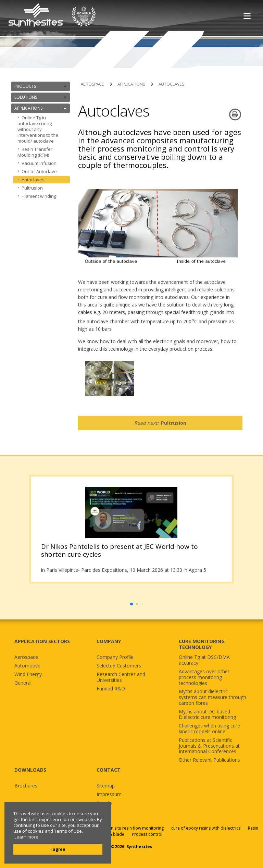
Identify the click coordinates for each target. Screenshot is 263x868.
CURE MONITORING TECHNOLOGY (202, 644)
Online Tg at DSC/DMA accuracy (204, 660)
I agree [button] (58, 849)
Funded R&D (111, 689)
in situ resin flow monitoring (137, 828)
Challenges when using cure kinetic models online (209, 729)
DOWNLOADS (30, 770)
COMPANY (109, 641)
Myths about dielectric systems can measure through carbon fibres (212, 697)
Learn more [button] (26, 837)
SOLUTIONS (40, 97)
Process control (147, 834)
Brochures (26, 786)
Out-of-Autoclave (39, 171)
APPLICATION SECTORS (42, 641)
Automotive (27, 666)
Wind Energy (28, 674)
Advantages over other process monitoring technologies (204, 677)
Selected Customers (119, 666)
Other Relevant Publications (209, 760)
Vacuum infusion (39, 163)
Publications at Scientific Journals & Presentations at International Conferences (209, 746)
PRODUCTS (40, 86)
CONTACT (109, 770)
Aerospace (26, 657)
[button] (131, 604)
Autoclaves (33, 180)
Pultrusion (32, 188)
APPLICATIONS (40, 108)
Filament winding (39, 196)
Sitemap (106, 786)
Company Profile (115, 657)
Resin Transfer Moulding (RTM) (35, 152)
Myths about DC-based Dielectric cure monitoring (207, 715)
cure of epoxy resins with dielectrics (206, 828)
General (23, 683)
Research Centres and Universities (121, 677)
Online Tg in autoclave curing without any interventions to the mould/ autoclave (38, 129)
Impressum (109, 794)
